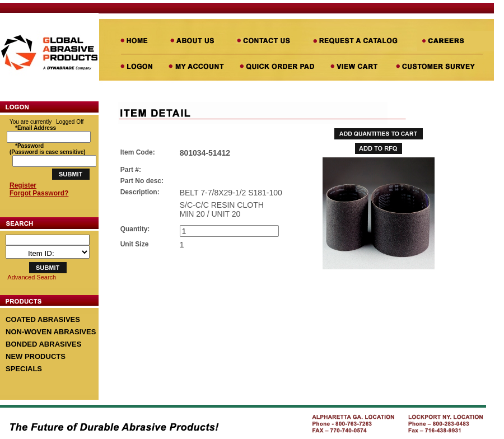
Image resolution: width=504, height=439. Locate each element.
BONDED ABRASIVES (43, 344)
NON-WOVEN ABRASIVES (51, 332)
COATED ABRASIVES (43, 319)
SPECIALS (24, 369)
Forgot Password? (39, 193)
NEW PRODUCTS (36, 356)
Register (23, 185)
